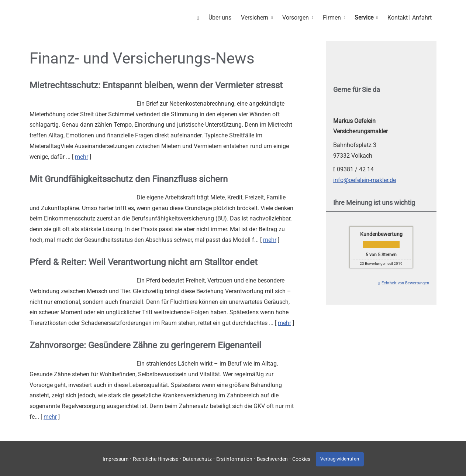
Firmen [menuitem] (334, 17)
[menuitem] (203, 17)
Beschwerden (271, 458)
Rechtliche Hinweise (154, 458)
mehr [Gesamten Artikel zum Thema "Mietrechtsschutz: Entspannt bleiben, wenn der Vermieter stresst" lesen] (82, 156)
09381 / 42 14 (355, 169)
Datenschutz (196, 458)
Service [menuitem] (365, 17)
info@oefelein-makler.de (365, 180)
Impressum (114, 458)
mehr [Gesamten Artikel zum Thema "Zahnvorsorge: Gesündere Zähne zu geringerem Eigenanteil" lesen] (50, 416)
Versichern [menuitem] (258, 17)
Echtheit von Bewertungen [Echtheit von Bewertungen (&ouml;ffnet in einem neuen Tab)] (405, 283)
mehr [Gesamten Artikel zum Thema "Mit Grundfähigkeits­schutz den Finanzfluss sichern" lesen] (270, 239)
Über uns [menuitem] (224, 17)
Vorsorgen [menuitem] (298, 17)
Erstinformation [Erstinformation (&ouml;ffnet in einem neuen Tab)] (233, 458)
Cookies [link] (300, 458)
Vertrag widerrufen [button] (340, 458)
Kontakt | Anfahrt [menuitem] (410, 17)
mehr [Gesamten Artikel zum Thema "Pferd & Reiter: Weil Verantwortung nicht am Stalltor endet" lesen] (284, 323)
